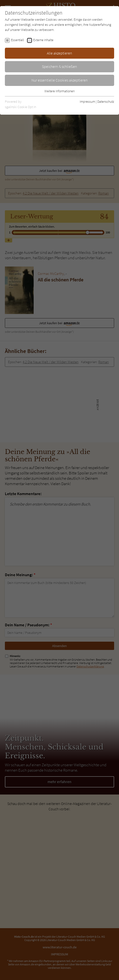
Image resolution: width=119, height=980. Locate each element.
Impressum (87, 102)
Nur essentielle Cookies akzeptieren (60, 80)
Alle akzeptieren (59, 53)
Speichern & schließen (59, 66)
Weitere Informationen (59, 91)
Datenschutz (106, 102)
